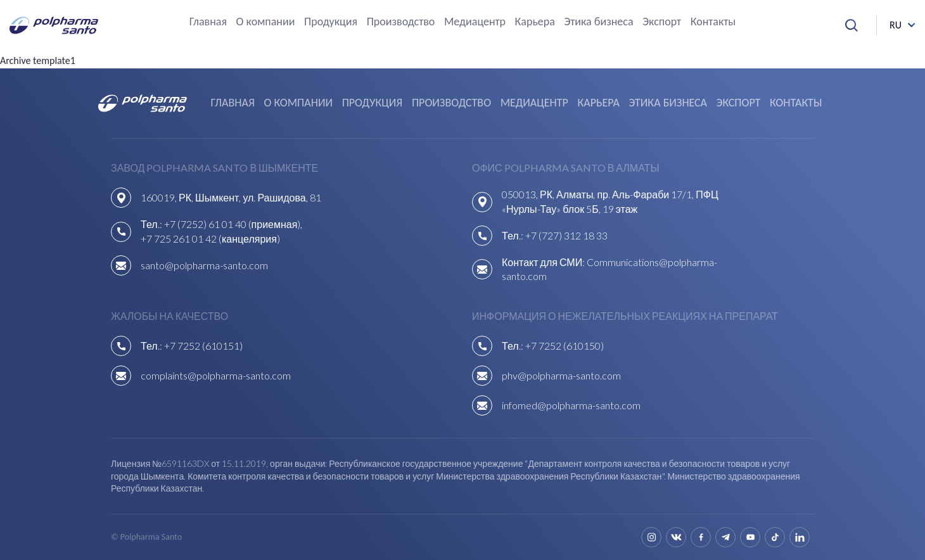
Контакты (713, 22)
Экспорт (662, 22)
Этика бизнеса (598, 22)
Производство (401, 22)
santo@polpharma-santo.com (204, 265)
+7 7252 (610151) (203, 346)
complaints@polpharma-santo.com (216, 375)
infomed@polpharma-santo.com (571, 405)
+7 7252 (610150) (565, 346)
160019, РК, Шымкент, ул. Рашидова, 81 (231, 197)
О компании (266, 22)
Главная (208, 22)
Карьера (535, 22)
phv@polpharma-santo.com (561, 375)
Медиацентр (475, 22)
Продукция (331, 22)
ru (896, 25)
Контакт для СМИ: (544, 262)
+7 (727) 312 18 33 (566, 235)
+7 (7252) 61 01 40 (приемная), (233, 224)
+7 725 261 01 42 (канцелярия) (210, 239)
